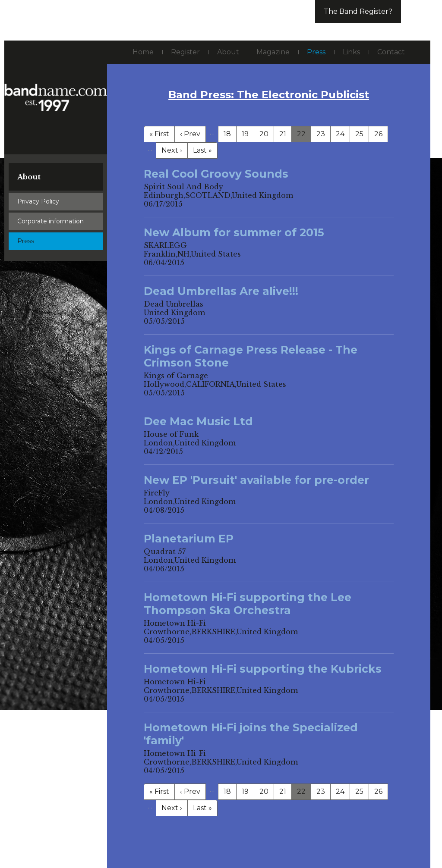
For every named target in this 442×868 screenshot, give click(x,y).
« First (159, 134)
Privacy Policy (38, 201)
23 (321, 134)
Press (26, 241)
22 (301, 134)
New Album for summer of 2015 (234, 232)
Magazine (273, 52)
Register (185, 52)
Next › (172, 150)
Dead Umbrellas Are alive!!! (221, 291)
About (29, 177)
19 (245, 134)
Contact (391, 52)
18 (227, 134)
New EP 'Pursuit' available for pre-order (256, 480)
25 (359, 134)
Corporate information (51, 221)
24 (340, 134)
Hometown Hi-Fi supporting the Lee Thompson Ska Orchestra (248, 604)
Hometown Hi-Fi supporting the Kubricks (263, 669)
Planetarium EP (189, 539)
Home (143, 52)
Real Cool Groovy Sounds (216, 174)
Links (351, 52)
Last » (202, 150)
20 (264, 134)
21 (283, 134)
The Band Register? (358, 11)
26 (378, 134)
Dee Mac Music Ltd (198, 421)
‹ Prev (190, 134)
